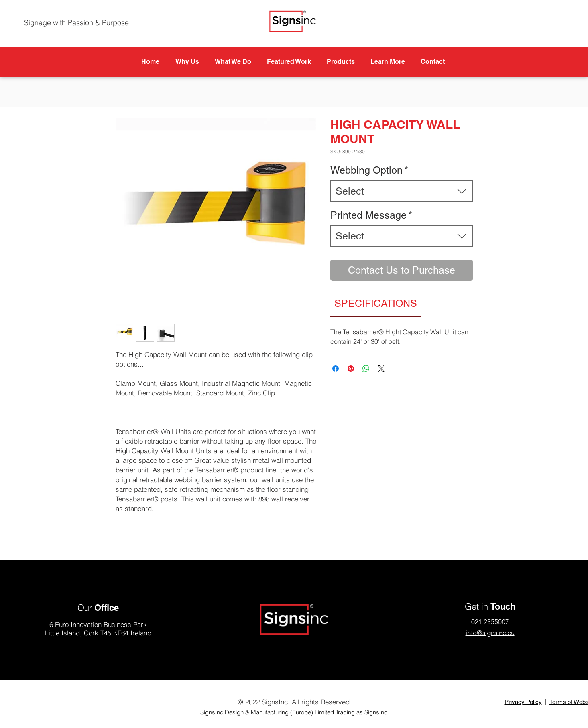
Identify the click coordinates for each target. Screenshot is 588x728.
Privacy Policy (523, 702)
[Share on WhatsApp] (366, 369)
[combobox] (402, 191)
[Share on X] (381, 369)
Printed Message (371, 215)
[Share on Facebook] (336, 369)
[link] (376, 303)
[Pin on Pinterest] (351, 369)
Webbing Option (369, 170)
